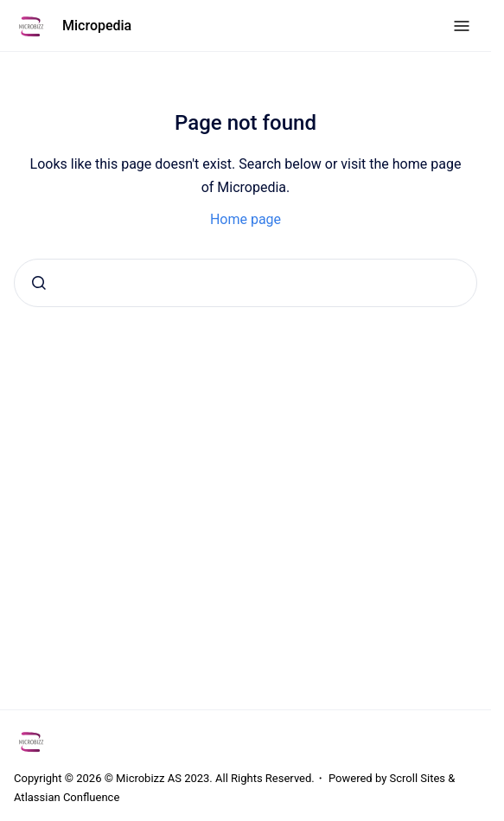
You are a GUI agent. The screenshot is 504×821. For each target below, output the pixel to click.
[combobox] (246, 283)
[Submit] (39, 283)
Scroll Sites (418, 778)
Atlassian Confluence (67, 797)
